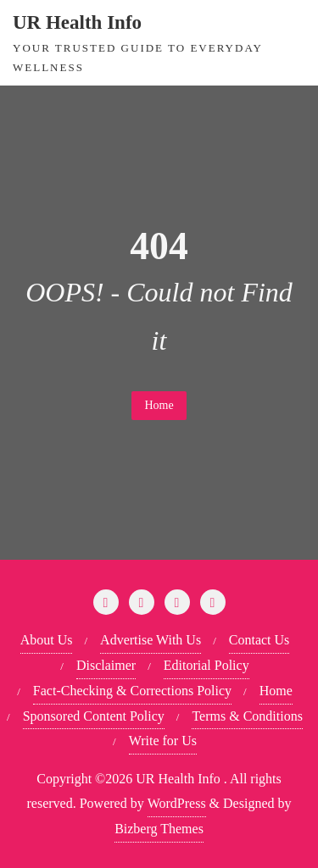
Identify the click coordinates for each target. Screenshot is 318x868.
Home (159, 405)
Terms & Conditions (247, 716)
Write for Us (163, 741)
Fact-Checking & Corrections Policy (132, 691)
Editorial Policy (206, 665)
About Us (47, 640)
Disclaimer (106, 665)
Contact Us (259, 640)
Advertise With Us (151, 640)
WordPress (177, 803)
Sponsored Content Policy (94, 716)
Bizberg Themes (159, 829)
